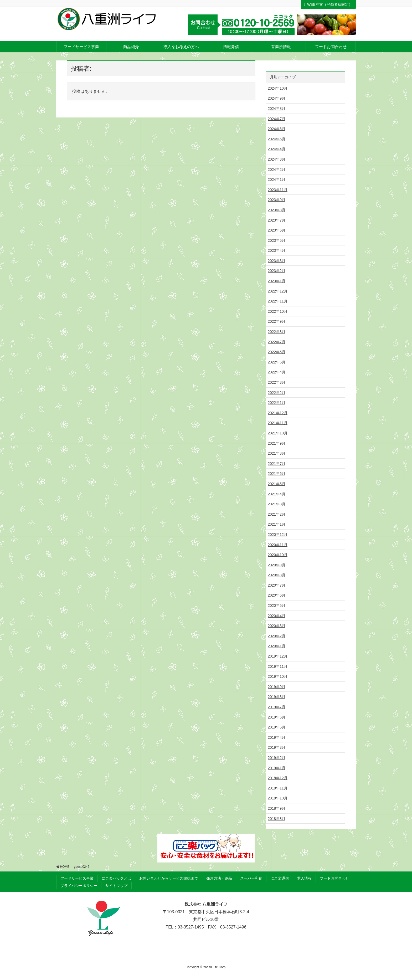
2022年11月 (278, 301)
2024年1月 (277, 179)
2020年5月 (277, 606)
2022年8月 (277, 332)
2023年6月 (277, 230)
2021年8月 (277, 453)
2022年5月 (277, 362)
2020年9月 (277, 565)
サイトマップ (116, 886)
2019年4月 (277, 737)
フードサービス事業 (77, 878)
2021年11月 (278, 423)
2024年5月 (277, 139)
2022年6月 (277, 352)
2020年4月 (277, 616)
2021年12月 (278, 413)
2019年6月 (277, 717)
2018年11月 (278, 788)
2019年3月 (277, 747)
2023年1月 (277, 281)
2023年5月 (277, 240)
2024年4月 (277, 149)
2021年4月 (277, 494)
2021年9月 (277, 443)
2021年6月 (277, 474)
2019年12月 (278, 656)
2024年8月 (277, 109)
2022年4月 (277, 372)
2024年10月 (278, 88)
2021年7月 (277, 464)
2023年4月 (277, 250)
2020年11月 (278, 545)
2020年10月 (278, 555)
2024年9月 (277, 98)
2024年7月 (277, 119)
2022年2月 (277, 393)
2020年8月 (277, 575)
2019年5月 (277, 727)
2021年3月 (277, 504)
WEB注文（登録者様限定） (328, 4)
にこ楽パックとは (116, 878)
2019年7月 (277, 707)
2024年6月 (277, 129)
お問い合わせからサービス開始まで (169, 878)
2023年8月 (277, 210)
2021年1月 (277, 524)
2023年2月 (277, 271)
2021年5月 (277, 484)
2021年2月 (277, 514)
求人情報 (304, 878)
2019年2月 (277, 758)
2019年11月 (278, 666)
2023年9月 (277, 200)
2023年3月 (277, 261)
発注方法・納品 (219, 878)
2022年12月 (278, 291)
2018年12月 (278, 778)
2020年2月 (277, 636)
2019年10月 (278, 676)
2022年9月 (277, 321)
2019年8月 (277, 697)
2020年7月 (277, 585)
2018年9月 (277, 808)
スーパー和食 (251, 878)
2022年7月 (277, 342)
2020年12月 (278, 535)
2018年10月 (278, 798)
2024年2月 (277, 170)
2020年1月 (277, 646)
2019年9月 (277, 687)
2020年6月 (277, 595)
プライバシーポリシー (79, 886)
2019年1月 (277, 768)
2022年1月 (277, 403)
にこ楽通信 (280, 878)
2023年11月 (278, 190)
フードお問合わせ (334, 878)
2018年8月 (277, 819)
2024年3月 (277, 159)
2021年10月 (278, 433)
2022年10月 (278, 311)
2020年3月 (277, 626)
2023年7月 (277, 220)
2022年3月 (277, 382)
